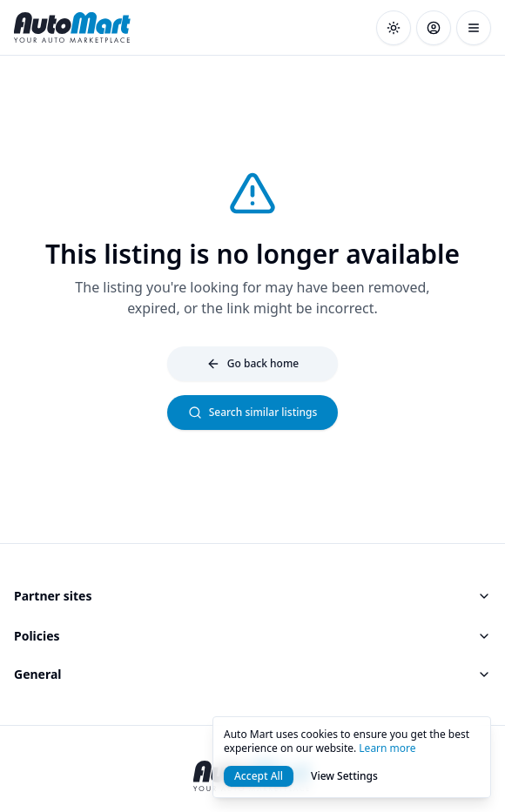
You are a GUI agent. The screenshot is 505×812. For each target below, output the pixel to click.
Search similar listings (253, 412)
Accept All (259, 776)
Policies (252, 636)
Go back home (252, 363)
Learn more (387, 748)
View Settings (344, 776)
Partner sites (252, 596)
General (252, 674)
